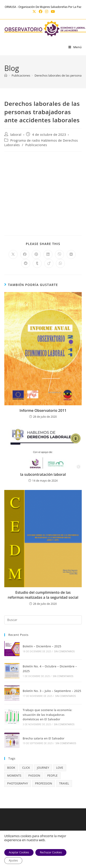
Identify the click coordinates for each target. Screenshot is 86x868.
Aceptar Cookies (19, 852)
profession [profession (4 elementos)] (44, 783)
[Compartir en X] (13, 254)
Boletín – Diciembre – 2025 (42, 646)
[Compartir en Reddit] (26, 263)
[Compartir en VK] (71, 254)
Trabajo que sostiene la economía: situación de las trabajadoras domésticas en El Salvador (48, 715)
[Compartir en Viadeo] (49, 263)
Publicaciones (36, 145)
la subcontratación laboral (43, 474)
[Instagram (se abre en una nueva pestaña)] (47, 11)
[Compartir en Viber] (59, 254)
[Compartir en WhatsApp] (60, 263)
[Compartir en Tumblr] (37, 263)
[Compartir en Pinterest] (36, 254)
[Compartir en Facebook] (25, 254)
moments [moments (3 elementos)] (14, 776)
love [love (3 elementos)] (60, 768)
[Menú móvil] (75, 47)
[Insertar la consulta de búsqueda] (43, 620)
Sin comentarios (64, 651)
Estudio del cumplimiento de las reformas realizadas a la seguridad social (43, 595)
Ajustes (13, 860)
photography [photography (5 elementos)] (18, 783)
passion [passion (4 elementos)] (34, 776)
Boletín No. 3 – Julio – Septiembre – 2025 (52, 691)
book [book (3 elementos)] (11, 768)
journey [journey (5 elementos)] (43, 768)
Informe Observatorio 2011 (43, 410)
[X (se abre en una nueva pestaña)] (34, 11)
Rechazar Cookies (51, 852)
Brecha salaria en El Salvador (44, 738)
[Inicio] (6, 75)
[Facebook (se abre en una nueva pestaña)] (41, 11)
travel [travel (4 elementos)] (64, 783)
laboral (16, 135)
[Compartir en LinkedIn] (48, 254)
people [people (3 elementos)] (52, 776)
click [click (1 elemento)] (26, 768)
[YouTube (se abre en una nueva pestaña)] (52, 11)
